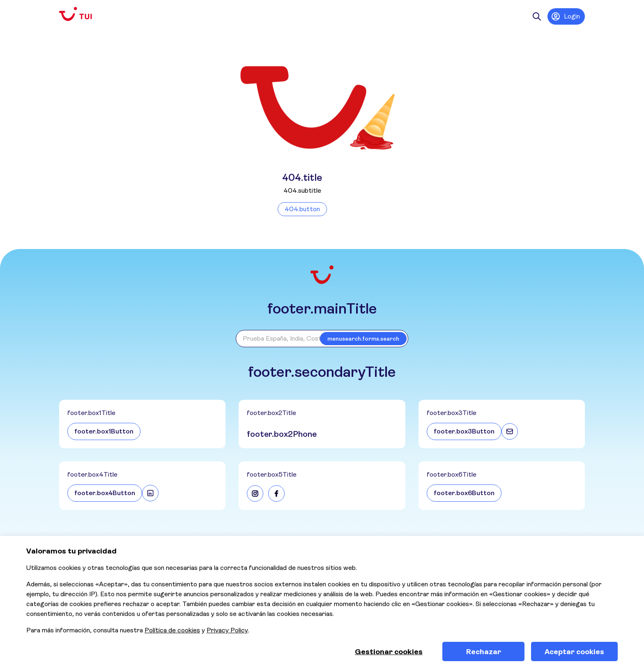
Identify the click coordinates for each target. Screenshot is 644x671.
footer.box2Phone (282, 434)
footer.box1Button (104, 431)
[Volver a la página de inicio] (82, 14)
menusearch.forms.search (363, 339)
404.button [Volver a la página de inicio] (302, 209)
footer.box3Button (464, 431)
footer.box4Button (105, 493)
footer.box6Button (464, 493)
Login (565, 16)
